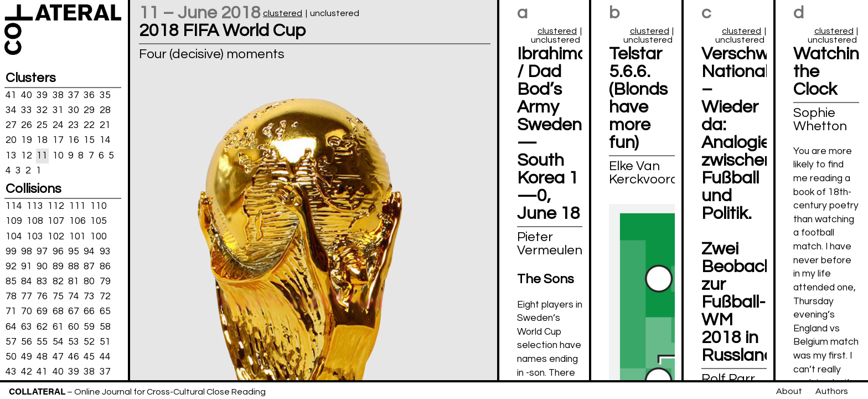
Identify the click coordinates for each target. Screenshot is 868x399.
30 (74, 110)
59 (89, 326)
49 (27, 357)
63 (27, 326)
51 (105, 342)
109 (14, 221)
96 (58, 251)
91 (27, 267)
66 (89, 311)
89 (58, 267)
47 (58, 357)
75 (58, 296)
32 (42, 110)
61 (58, 326)
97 (42, 251)
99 (11, 251)
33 (27, 110)
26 (27, 125)
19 (27, 140)
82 (58, 282)
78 (11, 296)
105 (99, 221)
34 (11, 110)
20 (11, 140)
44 (105, 357)
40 (27, 95)
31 (58, 110)
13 (11, 155)
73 (89, 296)
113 (35, 206)
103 (35, 236)
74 (74, 296)
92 (11, 267)
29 (89, 110)
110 (99, 206)
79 (105, 282)
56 (27, 342)
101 (77, 236)
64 (11, 326)
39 (42, 95)
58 (105, 326)
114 (14, 206)
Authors (832, 391)
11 (42, 155)
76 (42, 296)
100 (99, 236)
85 (11, 282)
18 (42, 140)
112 (56, 206)
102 (56, 236)
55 (42, 342)
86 (105, 267)
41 (11, 95)
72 (105, 296)
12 (27, 155)
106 (77, 221)
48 (42, 357)
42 (27, 372)
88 (74, 267)
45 (89, 357)
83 (42, 282)
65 (105, 311)
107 (56, 221)
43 (11, 372)
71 (11, 311)
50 (11, 357)
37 (74, 95)
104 (14, 236)
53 (74, 342)
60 (74, 326)
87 (89, 267)
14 (105, 140)
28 (105, 110)
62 (42, 326)
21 (105, 125)
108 (35, 221)
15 (89, 140)
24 (58, 125)
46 (74, 357)
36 (89, 95)
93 (105, 251)
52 (89, 342)
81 (74, 282)
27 (11, 125)
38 (58, 95)
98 (27, 251)
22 (89, 125)
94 (89, 251)
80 (89, 282)
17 (58, 140)
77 (27, 296)
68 (58, 311)
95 (74, 251)
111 (77, 206)
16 (74, 140)
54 (58, 342)
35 (105, 95)
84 (27, 282)
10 (58, 155)
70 (27, 311)
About (789, 391)
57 (11, 342)
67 (74, 311)
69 (42, 311)
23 (74, 125)
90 (42, 267)
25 (42, 125)
